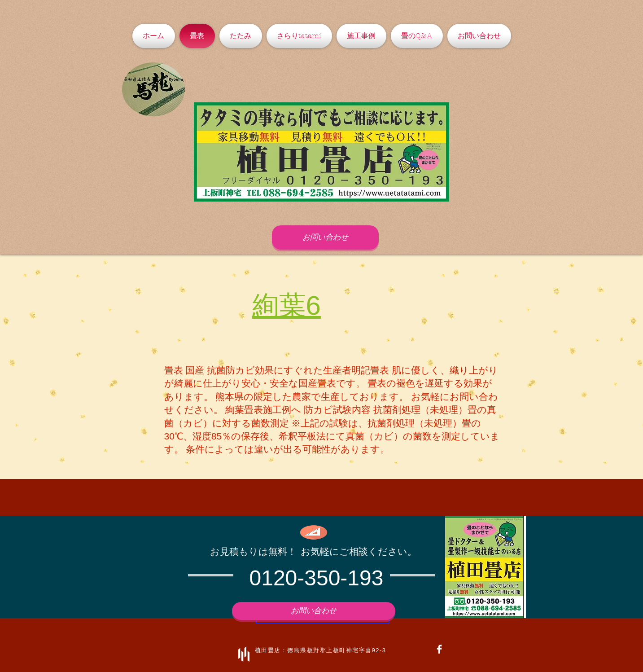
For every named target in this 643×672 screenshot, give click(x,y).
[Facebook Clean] (439, 649)
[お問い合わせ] (325, 237)
